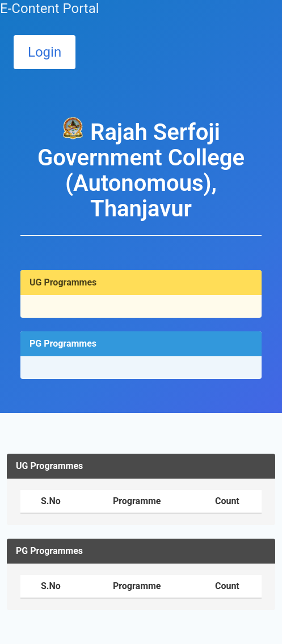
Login (45, 52)
